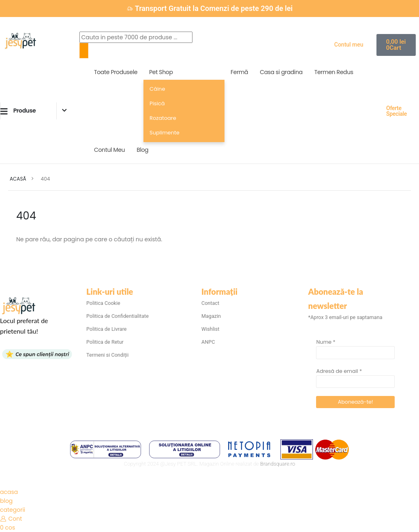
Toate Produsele (116, 72)
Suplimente (165, 133)
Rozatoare (163, 118)
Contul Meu (109, 150)
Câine (157, 89)
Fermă (239, 72)
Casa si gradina (281, 72)
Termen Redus (334, 72)
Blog (142, 150)
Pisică (157, 103)
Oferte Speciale (397, 111)
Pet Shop (161, 72)
